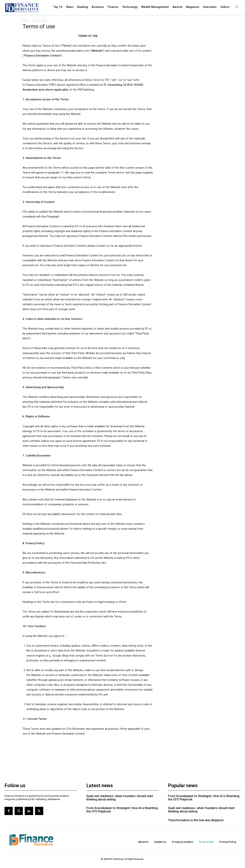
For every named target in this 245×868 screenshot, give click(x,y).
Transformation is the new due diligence (196, 820)
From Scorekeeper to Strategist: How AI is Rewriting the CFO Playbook (122, 810)
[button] (237, 7)
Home (26, 21)
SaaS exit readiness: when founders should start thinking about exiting (120, 798)
